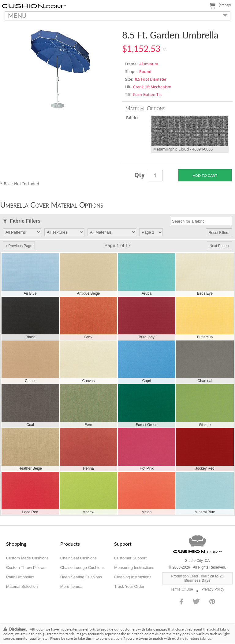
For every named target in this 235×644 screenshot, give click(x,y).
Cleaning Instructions (133, 577)
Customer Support (130, 558)
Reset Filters (219, 233)
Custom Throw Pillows (26, 568)
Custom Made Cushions (27, 558)
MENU (116, 15)
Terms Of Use (182, 589)
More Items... (72, 586)
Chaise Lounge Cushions (82, 568)
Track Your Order (129, 586)
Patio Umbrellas (20, 577)
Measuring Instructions (134, 568)
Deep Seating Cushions (81, 577)
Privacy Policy (213, 589)
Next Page (219, 246)
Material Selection (22, 586)
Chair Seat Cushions (78, 558)
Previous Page (19, 246)
